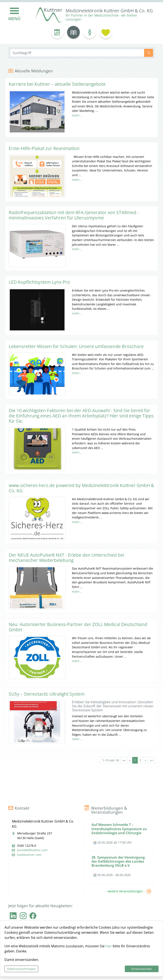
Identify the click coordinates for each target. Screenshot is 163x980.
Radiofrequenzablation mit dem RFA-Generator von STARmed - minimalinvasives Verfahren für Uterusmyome (74, 215)
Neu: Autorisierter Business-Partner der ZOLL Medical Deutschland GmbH (78, 627)
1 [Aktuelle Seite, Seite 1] (135, 760)
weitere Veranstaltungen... (126, 891)
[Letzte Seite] (151, 760)
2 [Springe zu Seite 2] (140, 760)
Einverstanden (142, 969)
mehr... (77, 115)
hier (109, 946)
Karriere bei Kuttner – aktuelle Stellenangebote (57, 84)
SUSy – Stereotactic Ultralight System (47, 694)
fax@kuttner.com (29, 855)
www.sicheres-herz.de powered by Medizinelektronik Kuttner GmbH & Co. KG (81, 488)
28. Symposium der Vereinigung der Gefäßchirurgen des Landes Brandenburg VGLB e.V (118, 861)
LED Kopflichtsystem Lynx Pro (39, 282)
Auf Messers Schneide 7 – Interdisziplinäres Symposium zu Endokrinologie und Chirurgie (119, 829)
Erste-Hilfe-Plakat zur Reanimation (44, 148)
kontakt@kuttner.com (32, 850)
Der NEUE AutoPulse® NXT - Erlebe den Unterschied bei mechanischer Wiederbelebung (66, 558)
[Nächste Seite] (145, 760)
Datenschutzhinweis (21, 969)
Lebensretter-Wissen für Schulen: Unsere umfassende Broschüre (76, 346)
